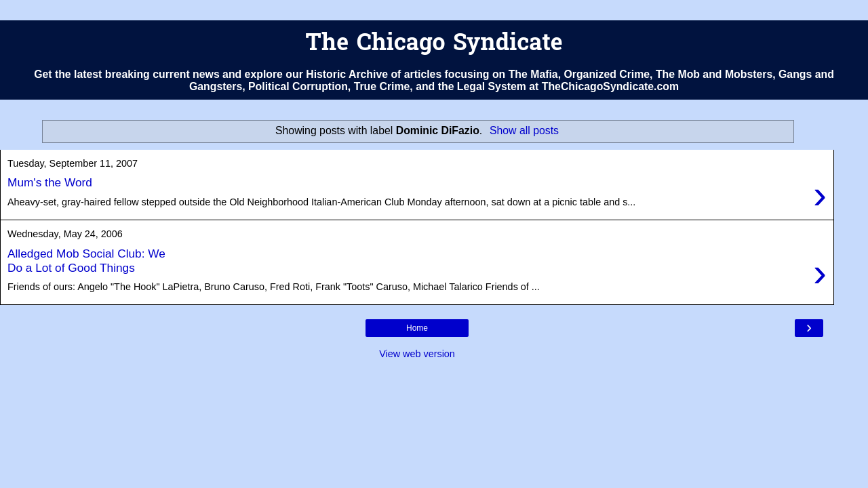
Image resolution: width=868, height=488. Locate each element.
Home (417, 328)
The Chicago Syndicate (434, 44)
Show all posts (524, 130)
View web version (417, 354)
